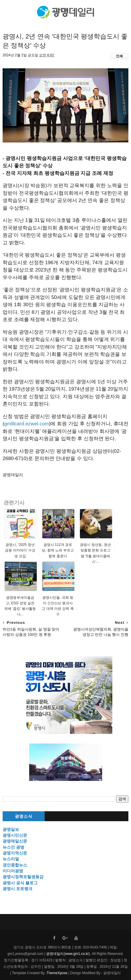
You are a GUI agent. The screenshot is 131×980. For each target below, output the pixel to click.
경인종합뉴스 (15, 865)
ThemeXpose (57, 973)
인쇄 (119, 56)
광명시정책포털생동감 (23, 877)
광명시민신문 (15, 835)
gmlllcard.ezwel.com (27, 424)
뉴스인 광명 (13, 847)
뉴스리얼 (11, 859)
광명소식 (24, 816)
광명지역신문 (15, 853)
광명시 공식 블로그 (20, 883)
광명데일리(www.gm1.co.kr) (68, 954)
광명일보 (11, 829)
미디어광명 (13, 871)
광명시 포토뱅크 (18, 889)
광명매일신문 (15, 841)
